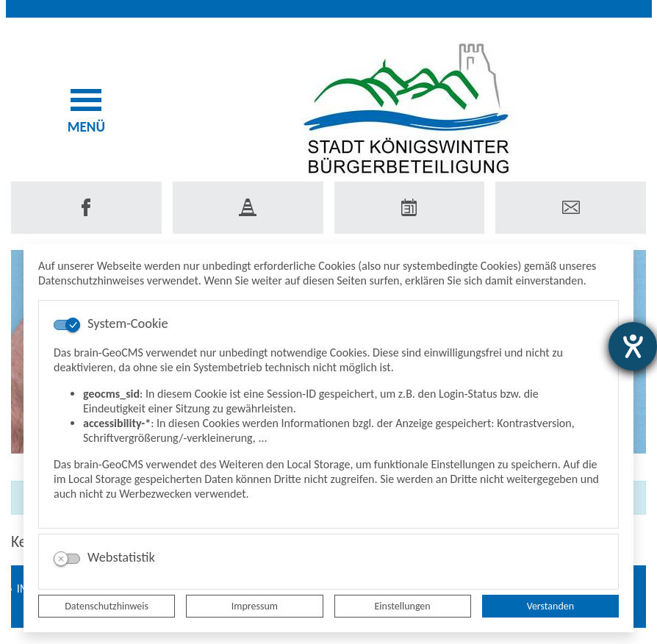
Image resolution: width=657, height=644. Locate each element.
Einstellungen (403, 606)
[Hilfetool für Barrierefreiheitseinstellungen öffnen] (633, 346)
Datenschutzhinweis (107, 606)
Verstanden (550, 606)
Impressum (255, 606)
